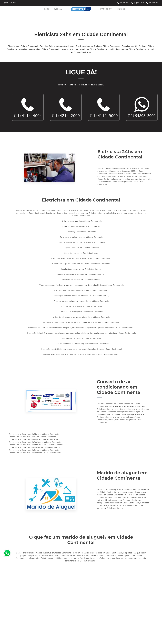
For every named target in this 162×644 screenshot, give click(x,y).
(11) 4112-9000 (154, 3)
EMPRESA (58, 9)
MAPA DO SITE (106, 9)
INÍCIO (47, 9)
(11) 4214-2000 (139, 3)
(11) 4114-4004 (124, 3)
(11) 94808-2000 (11, 3)
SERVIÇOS (122, 9)
